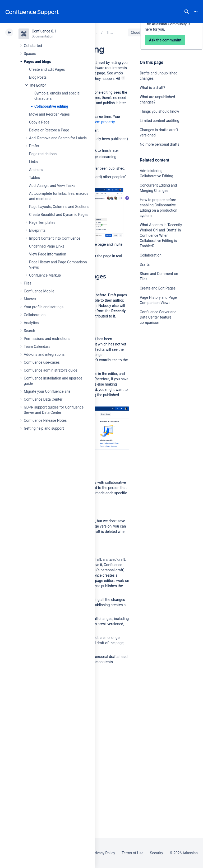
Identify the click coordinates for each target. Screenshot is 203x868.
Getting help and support (44, 428)
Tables (34, 178)
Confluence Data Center (43, 399)
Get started (33, 46)
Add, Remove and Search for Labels (58, 138)
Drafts (34, 146)
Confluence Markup (45, 275)
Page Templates (42, 222)
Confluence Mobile (39, 291)
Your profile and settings (44, 307)
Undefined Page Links (47, 246)
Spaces (30, 54)
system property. (103, 122)
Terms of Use (132, 853)
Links (33, 162)
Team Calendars (37, 347)
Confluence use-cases (42, 362)
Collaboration (35, 315)
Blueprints (37, 230)
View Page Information (48, 254)
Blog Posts (38, 77)
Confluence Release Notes (45, 420)
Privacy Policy (104, 853)
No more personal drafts (160, 144)
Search (187, 12)
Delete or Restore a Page (49, 130)
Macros (30, 299)
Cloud (136, 32)
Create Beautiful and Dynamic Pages (59, 215)
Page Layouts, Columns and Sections (59, 207)
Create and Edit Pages (47, 69)
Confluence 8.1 (44, 31)
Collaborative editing (51, 106)
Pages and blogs (37, 61)
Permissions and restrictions (47, 339)
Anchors (36, 170)
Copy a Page (39, 122)
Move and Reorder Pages (49, 114)
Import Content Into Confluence (55, 238)
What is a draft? (153, 88)
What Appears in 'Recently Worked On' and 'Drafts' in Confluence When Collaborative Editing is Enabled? (161, 235)
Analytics (31, 323)
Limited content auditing (160, 121)
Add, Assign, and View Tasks (52, 186)
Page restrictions (43, 154)
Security (156, 853)
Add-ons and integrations (44, 354)
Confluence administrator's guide (50, 370)
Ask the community (158, 374)
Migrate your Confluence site (47, 391)
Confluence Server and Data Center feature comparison (158, 317)
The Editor (38, 85)
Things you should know (160, 111)
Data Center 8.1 (163, 32)
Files (28, 283)
